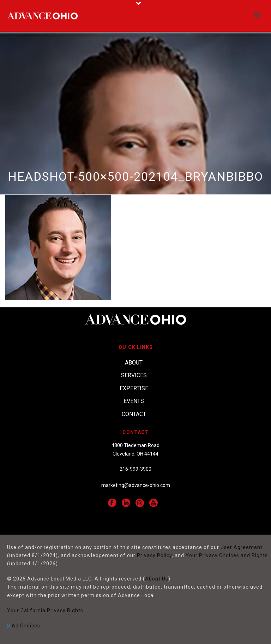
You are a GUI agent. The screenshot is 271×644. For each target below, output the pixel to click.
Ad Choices (24, 626)
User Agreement (242, 547)
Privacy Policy (154, 555)
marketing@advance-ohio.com (136, 485)
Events (134, 401)
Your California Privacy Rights (45, 610)
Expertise (134, 388)
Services (134, 375)
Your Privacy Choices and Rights (227, 555)
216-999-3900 (135, 469)
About (134, 363)
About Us (157, 579)
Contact (134, 414)
